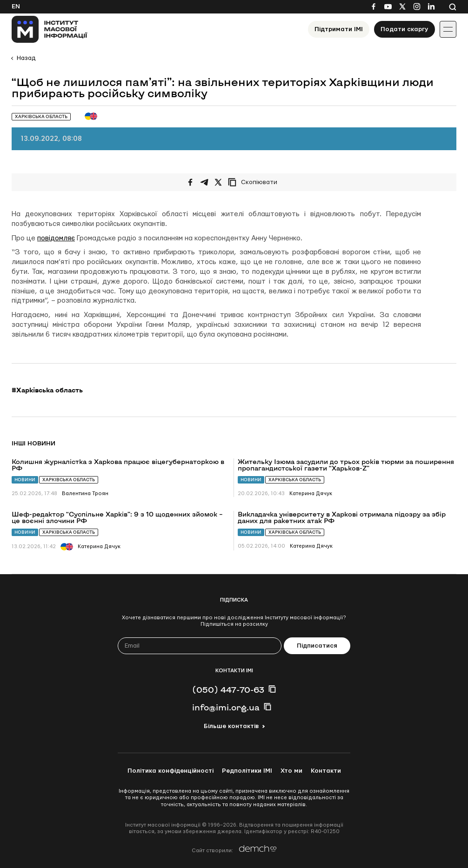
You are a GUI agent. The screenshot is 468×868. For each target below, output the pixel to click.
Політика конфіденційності (170, 771)
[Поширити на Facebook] (190, 182)
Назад (26, 58)
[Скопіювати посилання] (255, 182)
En (16, 7)
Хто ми (291, 771)
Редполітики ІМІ (247, 771)
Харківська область (69, 480)
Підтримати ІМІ (339, 29)
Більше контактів (231, 726)
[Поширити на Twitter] (218, 182)
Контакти (326, 771)
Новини (25, 480)
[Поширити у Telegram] (204, 182)
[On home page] (50, 29)
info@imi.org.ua (226, 707)
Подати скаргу (404, 29)
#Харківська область (47, 390)
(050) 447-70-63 (228, 689)
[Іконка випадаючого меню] (448, 29)
